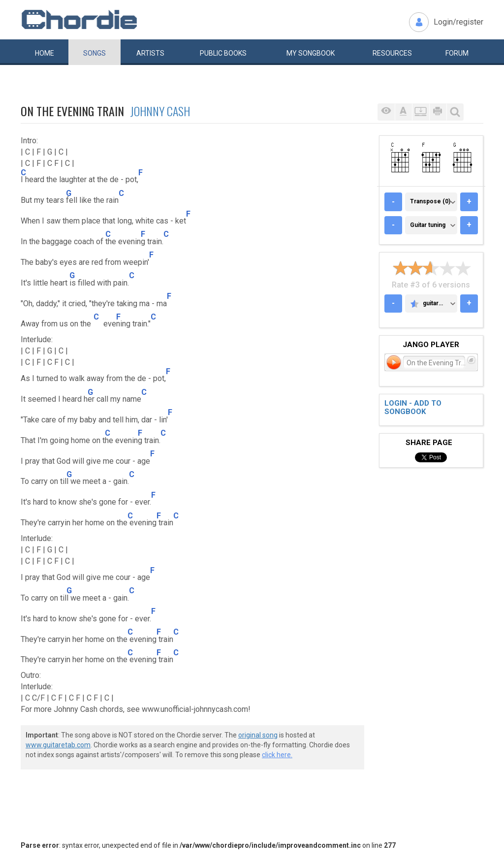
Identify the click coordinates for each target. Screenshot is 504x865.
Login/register (458, 22)
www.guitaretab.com (58, 745)
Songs (94, 53)
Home (45, 53)
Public (223, 53)
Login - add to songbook (413, 407)
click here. (277, 755)
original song (258, 735)
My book (311, 53)
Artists (150, 53)
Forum (457, 53)
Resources (392, 53)
